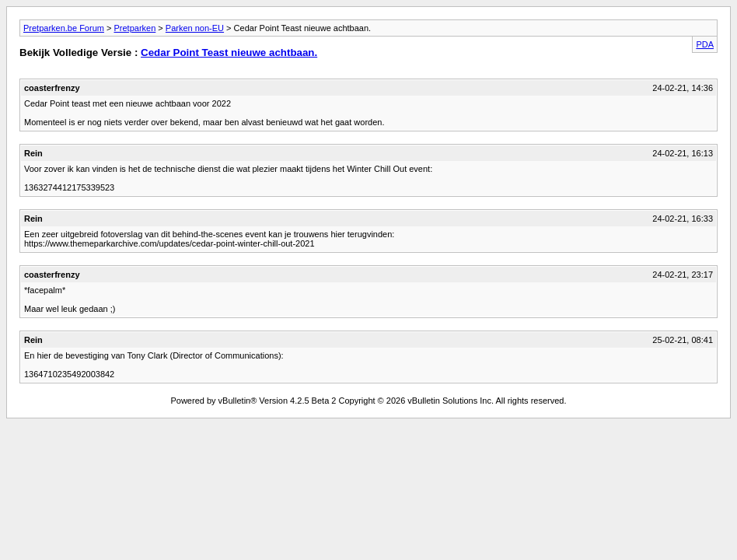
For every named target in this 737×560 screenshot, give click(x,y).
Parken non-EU (195, 28)
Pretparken (134, 28)
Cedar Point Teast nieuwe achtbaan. (229, 52)
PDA (705, 44)
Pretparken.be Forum (64, 28)
